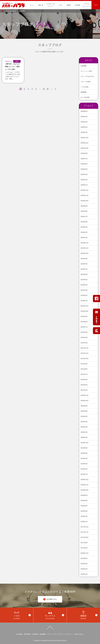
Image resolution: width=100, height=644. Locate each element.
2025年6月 (84, 164)
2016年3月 (84, 569)
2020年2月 (84, 437)
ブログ (96, 5)
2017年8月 (84, 548)
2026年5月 (84, 111)
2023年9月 (84, 259)
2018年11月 (84, 485)
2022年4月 (84, 338)
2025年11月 (84, 143)
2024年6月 (84, 222)
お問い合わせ (79, 634)
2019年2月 (84, 469)
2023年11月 (84, 248)
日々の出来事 (85, 97)
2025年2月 (84, 180)
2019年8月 (84, 453)
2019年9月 (84, 448)
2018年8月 (84, 501)
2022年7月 (84, 327)
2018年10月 (84, 490)
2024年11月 (84, 195)
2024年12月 (84, 190)
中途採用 (35, 634)
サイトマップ (52, 634)
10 (44, 89)
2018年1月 (84, 522)
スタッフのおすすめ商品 (89, 76)
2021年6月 (84, 380)
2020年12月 (84, 395)
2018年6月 (84, 506)
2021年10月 (84, 359)
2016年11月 (84, 553)
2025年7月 (84, 159)
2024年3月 (84, 232)
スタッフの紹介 (86, 82)
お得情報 (83, 66)
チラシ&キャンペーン (87, 5)
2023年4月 (84, 285)
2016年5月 (84, 564)
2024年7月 (84, 217)
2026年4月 (84, 117)
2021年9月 (84, 364)
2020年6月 (84, 416)
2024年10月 (84, 201)
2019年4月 (84, 458)
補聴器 (69, 5)
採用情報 (83, 92)
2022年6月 (84, 332)
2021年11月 (84, 353)
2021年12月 (84, 348)
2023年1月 (84, 301)
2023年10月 (84, 253)
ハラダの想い (85, 87)
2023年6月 (84, 274)
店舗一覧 (41, 5)
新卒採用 (27, 634)
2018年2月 (84, 516)
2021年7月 (84, 374)
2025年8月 (84, 153)
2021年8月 (84, 369)
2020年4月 (84, 427)
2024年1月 (84, 238)
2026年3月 (84, 122)
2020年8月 (84, 411)
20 (48, 89)
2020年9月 (84, 406)
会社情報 (77, 5)
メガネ (60, 5)
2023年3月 (84, 290)
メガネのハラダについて (50, 5)
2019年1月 (84, 474)
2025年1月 (84, 185)
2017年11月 (84, 532)
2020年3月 (84, 432)
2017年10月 (84, 537)
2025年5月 (84, 169)
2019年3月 (84, 464)
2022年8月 (84, 322)
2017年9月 (84, 543)
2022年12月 (84, 306)
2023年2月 (84, 295)
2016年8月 (84, 558)
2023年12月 (84, 243)
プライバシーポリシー (65, 634)
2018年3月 (84, 511)
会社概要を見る (50, 599)
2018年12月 (84, 480)
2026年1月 (84, 132)
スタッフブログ (11, 11)
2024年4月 (84, 227)
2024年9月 (84, 206)
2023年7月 (84, 269)
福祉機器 (43, 634)
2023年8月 (84, 264)
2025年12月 (84, 138)
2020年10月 (84, 401)
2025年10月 (84, 148)
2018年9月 (84, 495)
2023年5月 (84, 280)
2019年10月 (84, 443)
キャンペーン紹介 (86, 71)
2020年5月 (84, 422)
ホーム (32, 5)
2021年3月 (84, 390)
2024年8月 (84, 211)
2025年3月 (84, 174)
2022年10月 (84, 311)
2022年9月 (84, 316)
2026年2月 (84, 127)
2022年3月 (84, 343)
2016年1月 (84, 574)
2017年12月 (84, 527)
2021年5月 (84, 385)
